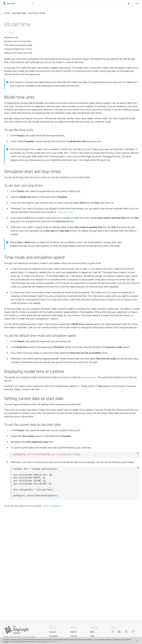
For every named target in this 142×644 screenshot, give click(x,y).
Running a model (13, 34)
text (120, 466)
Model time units (53, 37)
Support (73, 632)
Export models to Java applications (19, 103)
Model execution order (18, 96)
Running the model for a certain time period (19, 55)
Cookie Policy (53, 642)
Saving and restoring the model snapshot (19, 89)
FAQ (7, 162)
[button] (14, 3)
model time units (70, 250)
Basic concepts (13, 24)
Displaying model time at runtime (59, 49)
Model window (15, 62)
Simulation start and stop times (59, 41)
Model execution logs (18, 82)
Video (92, 636)
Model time (13, 76)
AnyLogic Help (10, 14)
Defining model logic (15, 125)
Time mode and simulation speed (59, 45)
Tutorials (7, 167)
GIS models (11, 131)
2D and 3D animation (15, 136)
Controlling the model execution (18, 47)
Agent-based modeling (16, 115)
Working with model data (17, 146)
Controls (9, 141)
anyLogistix (53, 636)
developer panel (130, 457)
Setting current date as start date (59, 53)
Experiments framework (17, 151)
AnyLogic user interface (16, 29)
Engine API (13, 110)
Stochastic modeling (15, 157)
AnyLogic (52, 632)
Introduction (11, 19)
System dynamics (14, 120)
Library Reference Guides (15, 172)
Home (48, 13)
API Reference (9, 183)
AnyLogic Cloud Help (13, 188)
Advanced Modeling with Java (17, 178)
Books (92, 632)
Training (74, 636)
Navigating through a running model (18, 69)
